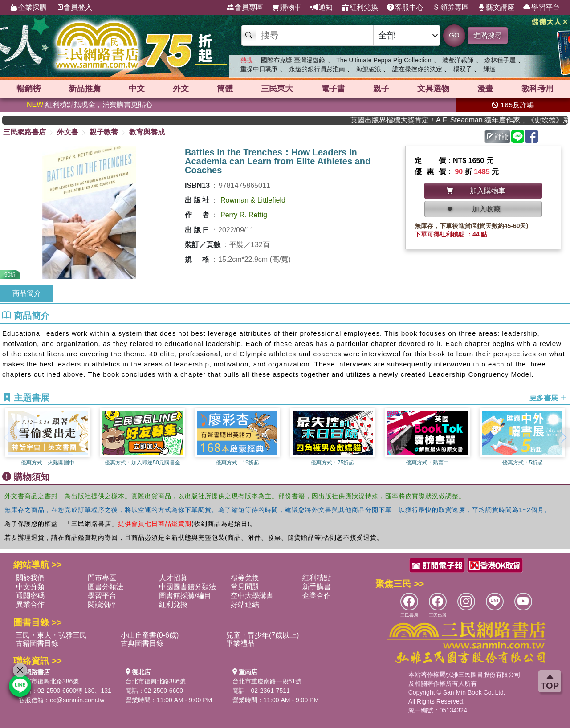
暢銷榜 (28, 89)
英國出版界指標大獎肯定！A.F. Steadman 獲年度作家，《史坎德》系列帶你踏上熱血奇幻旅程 (467, 120)
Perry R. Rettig (244, 215)
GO (454, 35)
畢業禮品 (240, 643)
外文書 (68, 132)
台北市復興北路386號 (49, 681)
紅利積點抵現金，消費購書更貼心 (90, 104)
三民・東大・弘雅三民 (51, 635)
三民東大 (277, 89)
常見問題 (245, 587)
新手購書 (317, 587)
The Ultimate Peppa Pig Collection (384, 60)
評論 (498, 136)
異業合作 (30, 604)
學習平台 (541, 8)
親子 (381, 89)
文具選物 (433, 89)
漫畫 (485, 89)
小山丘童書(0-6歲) (150, 635)
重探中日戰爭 (259, 69)
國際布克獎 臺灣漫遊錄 (293, 60)
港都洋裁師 (458, 60)
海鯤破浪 (369, 69)
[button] (563, 438)
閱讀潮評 (102, 604)
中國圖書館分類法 (187, 587)
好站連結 (245, 604)
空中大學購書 (252, 596)
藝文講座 (496, 8)
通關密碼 (30, 596)
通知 (322, 8)
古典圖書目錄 (142, 643)
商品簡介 (27, 293)
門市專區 (102, 578)
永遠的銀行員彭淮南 (317, 69)
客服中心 (405, 8)
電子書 (333, 89)
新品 (85, 89)
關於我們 (30, 578)
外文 (181, 89)
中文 (137, 89)
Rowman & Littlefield (253, 200)
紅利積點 (317, 578)
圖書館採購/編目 (185, 596)
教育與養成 (147, 132)
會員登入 (74, 8)
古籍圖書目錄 (37, 643)
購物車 (287, 8)
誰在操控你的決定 (417, 69)
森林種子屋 (500, 60)
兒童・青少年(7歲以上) (263, 635)
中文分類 (30, 587)
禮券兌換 (245, 578)
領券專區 (451, 8)
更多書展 (548, 398)
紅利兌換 (360, 8)
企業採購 (28, 8)
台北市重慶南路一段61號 (267, 681)
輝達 (489, 69)
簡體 (225, 89)
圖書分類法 (106, 587)
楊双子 (463, 69)
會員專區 (245, 8)
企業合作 (317, 596)
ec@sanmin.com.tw (77, 700)
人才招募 (173, 578)
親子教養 (104, 132)
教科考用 (537, 89)
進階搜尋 (488, 35)
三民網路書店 (24, 132)
